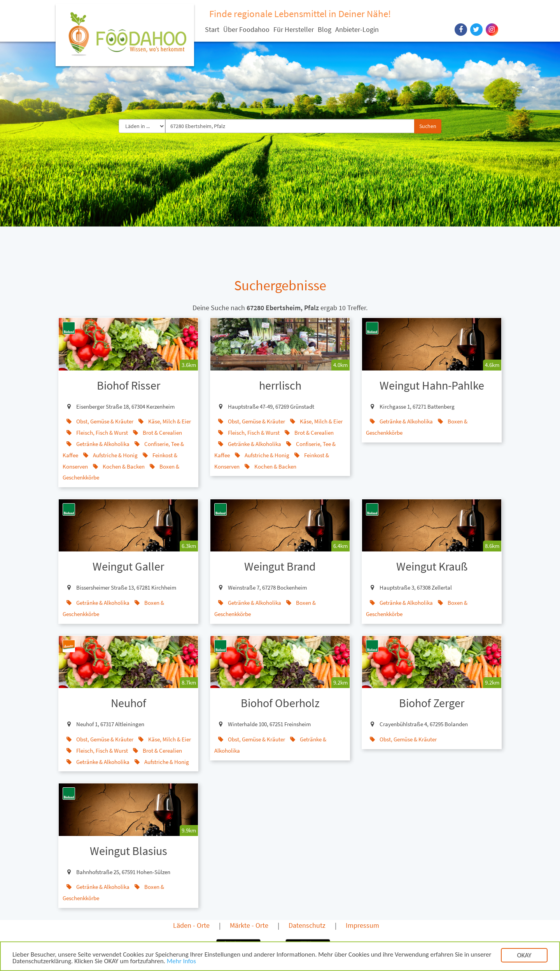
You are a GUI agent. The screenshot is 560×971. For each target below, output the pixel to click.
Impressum (362, 925)
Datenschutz (307, 925)
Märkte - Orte (249, 925)
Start (212, 29)
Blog (325, 29)
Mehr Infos (181, 962)
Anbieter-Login (357, 29)
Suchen (428, 126)
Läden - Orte (191, 925)
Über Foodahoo (246, 29)
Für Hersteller (294, 29)
